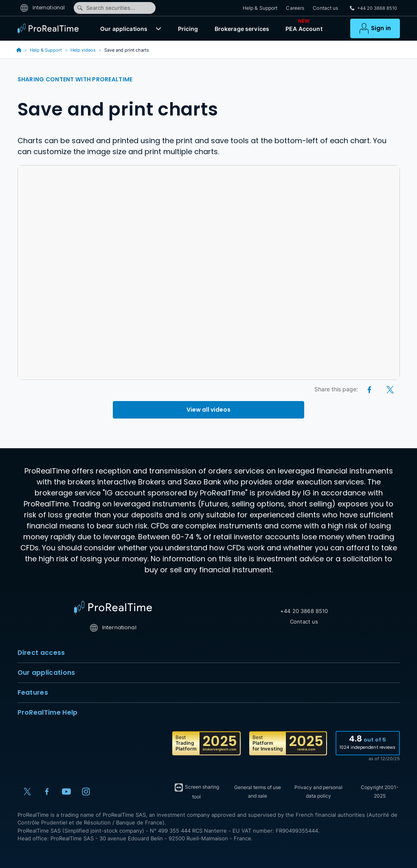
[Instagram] (86, 792)
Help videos (83, 50)
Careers (295, 8)
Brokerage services (242, 29)
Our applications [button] (209, 673)
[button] (158, 28)
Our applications (124, 29)
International (43, 8)
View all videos (208, 410)
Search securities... (106, 8)
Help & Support (260, 8)
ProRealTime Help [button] (209, 713)
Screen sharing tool (196, 791)
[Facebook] (370, 389)
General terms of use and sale (258, 792)
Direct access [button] (209, 653)
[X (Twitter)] (390, 389)
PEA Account (304, 27)
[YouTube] (66, 792)
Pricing (188, 29)
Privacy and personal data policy (318, 792)
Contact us (325, 8)
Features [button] (209, 693)
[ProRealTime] (50, 28)
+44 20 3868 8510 (304, 611)
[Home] (113, 607)
